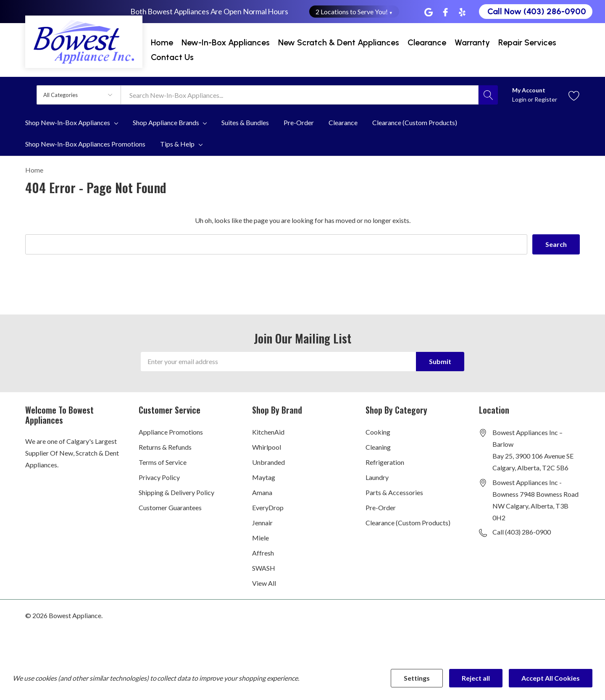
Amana (262, 492)
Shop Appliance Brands (166, 123)
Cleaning (378, 447)
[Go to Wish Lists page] (574, 95)
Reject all (476, 678)
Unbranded (268, 462)
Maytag (264, 477)
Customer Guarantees (170, 507)
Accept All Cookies (551, 678)
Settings (417, 678)
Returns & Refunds (165, 447)
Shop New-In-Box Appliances (68, 123)
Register (546, 99)
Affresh (263, 553)
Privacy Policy (159, 477)
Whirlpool (267, 447)
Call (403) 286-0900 (522, 532)
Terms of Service (163, 462)
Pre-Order (381, 507)
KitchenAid (268, 432)
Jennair (262, 523)
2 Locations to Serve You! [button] (354, 12)
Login (520, 99)
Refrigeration (385, 462)
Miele (260, 538)
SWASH (264, 568)
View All (264, 583)
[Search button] (488, 95)
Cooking (378, 432)
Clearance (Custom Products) (408, 523)
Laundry (377, 477)
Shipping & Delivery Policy (176, 492)
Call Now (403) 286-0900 (537, 11)
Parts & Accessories (394, 492)
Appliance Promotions (171, 432)
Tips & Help (177, 144)
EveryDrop (268, 507)
